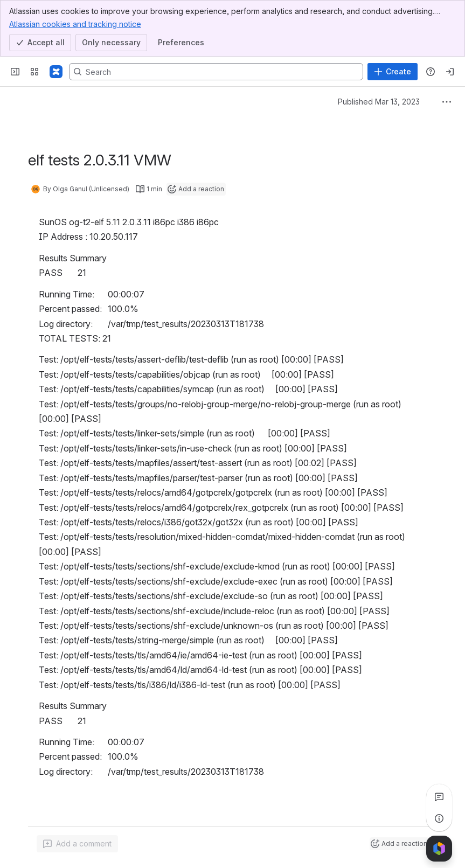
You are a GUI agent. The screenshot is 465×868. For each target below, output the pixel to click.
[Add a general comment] (77, 844)
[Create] (393, 72)
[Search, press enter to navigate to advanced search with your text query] (216, 72)
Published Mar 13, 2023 (379, 102)
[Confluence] (56, 72)
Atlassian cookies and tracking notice (75, 24)
